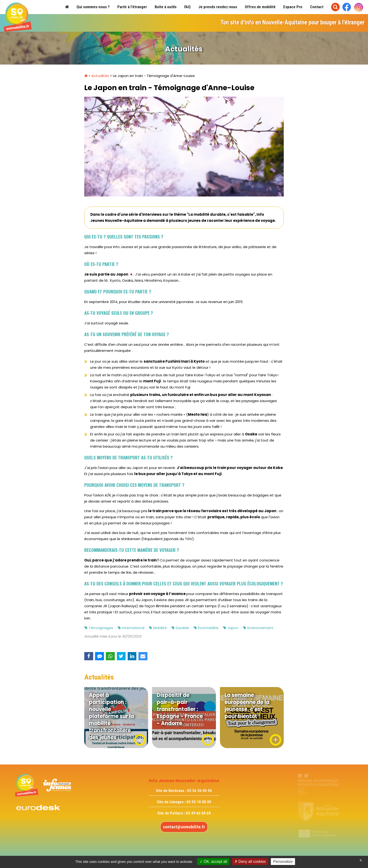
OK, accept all (213, 862)
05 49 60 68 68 (198, 813)
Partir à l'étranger (132, 7)
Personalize (283, 862)
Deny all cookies (250, 862)
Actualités (100, 76)
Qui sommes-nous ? (93, 7)
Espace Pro (293, 7)
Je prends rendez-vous (218, 7)
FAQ (187, 7)
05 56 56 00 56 (199, 791)
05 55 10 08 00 (199, 802)
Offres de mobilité (260, 7)
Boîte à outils (166, 7)
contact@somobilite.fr (184, 827)
